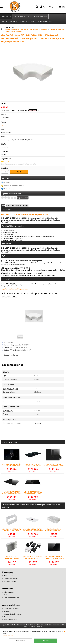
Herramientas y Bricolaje (44, 21)
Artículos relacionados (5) (14, 205)
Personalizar (20, 641)
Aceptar (46, 641)
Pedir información (10, 189)
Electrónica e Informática (9, 21)
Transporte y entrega (11, 578)
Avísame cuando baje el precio (14, 186)
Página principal (6, 16)
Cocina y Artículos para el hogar (38, 16)
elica (3, 125)
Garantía (7, 611)
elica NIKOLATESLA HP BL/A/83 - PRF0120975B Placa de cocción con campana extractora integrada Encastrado (33, 465)
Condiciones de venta (11, 608)
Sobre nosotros (9, 592)
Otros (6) (25, 205)
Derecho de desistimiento (13, 614)
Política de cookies (8, 635)
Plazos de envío (9, 576)
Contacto (7, 595)
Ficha (3, 205)
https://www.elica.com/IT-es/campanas (14, 289)
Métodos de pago (10, 581)
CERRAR (64, 631)
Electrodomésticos (20, 16)
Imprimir (7, 182)
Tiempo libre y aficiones (27, 21)
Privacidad (7, 617)
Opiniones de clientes (11, 598)
